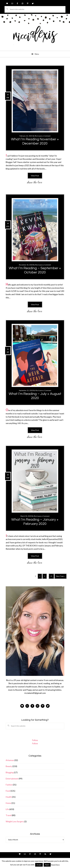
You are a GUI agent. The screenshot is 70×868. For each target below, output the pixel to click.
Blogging (10, 772)
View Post (35, 176)
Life (7, 809)
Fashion (9, 785)
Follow (35, 740)
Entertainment (12, 779)
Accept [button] (39, 865)
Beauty (9, 766)
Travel (9, 815)
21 (52, 577)
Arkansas (10, 760)
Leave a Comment (44, 136)
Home (8, 803)
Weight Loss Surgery (15, 821)
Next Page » (60, 577)
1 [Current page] (36, 577)
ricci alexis (35, 37)
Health (9, 797)
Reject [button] (47, 865)
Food (8, 791)
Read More (55, 865)
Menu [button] (37, 54)
